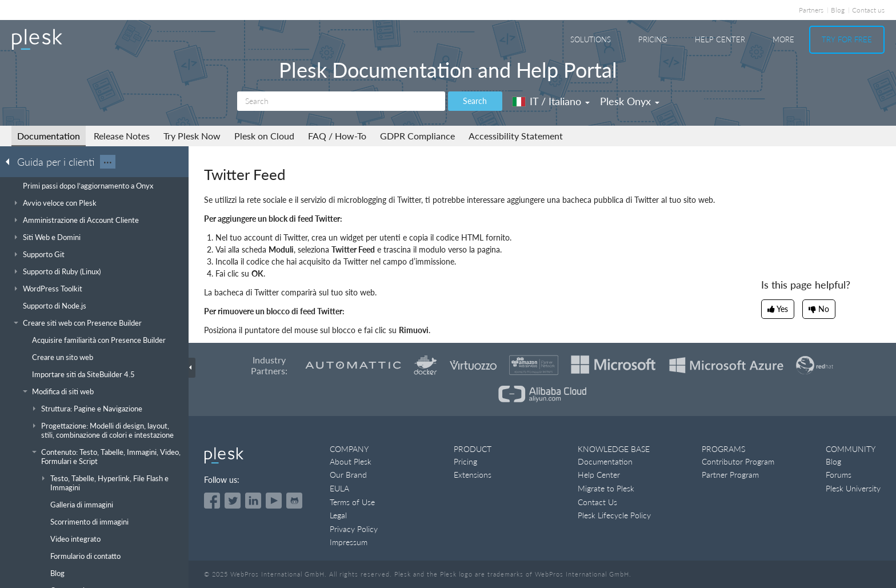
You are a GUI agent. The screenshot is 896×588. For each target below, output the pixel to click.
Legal (338, 515)
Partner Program (730, 475)
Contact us (868, 10)
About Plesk (351, 461)
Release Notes (122, 136)
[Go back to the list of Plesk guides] (11, 161)
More (783, 39)
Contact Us (597, 502)
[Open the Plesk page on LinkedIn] (253, 501)
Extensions (473, 475)
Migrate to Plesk (606, 488)
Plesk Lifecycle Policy (614, 515)
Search (475, 101)
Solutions (591, 39)
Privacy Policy (354, 529)
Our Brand (348, 475)
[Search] (341, 101)
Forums (839, 475)
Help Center (720, 39)
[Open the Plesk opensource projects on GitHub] (294, 501)
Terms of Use (352, 502)
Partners (811, 10)
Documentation (49, 136)
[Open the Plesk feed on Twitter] (233, 501)
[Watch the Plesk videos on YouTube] (274, 501)
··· (108, 162)
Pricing (653, 39)
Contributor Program (738, 461)
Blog (838, 10)
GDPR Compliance (417, 136)
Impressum (349, 542)
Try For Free (847, 39)
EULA (339, 488)
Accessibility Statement (516, 136)
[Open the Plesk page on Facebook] (212, 501)
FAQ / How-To (337, 136)
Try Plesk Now (192, 136)
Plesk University (853, 488)
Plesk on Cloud (264, 136)
